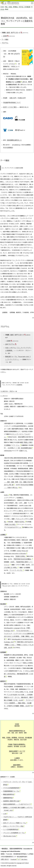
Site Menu (24, 859)
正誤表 (5, 36)
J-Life (5, 814)
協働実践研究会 (8, 798)
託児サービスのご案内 (10, 107)
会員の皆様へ (17, 765)
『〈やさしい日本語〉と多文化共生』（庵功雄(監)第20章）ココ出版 (19, 674)
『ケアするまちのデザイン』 (13, 527)
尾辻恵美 (3, 604)
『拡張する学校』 (20, 556)
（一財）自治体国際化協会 (24, 448)
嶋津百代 (3, 681)
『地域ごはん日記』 (10, 525)
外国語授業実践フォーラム (11, 791)
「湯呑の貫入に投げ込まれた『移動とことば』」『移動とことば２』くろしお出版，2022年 (19, 645)
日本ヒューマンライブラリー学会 (13, 826)
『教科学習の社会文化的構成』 (22, 559)
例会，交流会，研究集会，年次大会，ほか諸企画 (18, 7)
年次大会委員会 (8, 148)
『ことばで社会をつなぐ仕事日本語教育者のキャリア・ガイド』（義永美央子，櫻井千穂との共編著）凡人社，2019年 (19, 697)
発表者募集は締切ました (14, 140)
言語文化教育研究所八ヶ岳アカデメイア (17, 804)
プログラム (5, 43)
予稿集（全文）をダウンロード (11, 33)
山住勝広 (3, 535)
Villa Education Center (10, 836)
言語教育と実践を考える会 (11, 801)
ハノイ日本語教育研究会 (11, 830)
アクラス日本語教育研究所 (11, 788)
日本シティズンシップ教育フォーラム (15, 823)
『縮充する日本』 (19, 522)
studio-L (6, 495)
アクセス (12, 64)
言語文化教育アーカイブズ (17, 751)
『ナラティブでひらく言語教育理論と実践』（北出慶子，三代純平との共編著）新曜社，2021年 (19, 703)
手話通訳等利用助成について (12, 103)
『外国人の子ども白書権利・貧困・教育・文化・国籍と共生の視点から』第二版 (18, 482)
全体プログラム (10, 344)
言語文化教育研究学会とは (17, 731)
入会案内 (17, 758)
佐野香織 (3, 652)
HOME (2, 7)
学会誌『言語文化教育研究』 (17, 744)
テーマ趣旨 (5, 40)
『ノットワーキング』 (16, 570)
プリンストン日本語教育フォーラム (14, 833)
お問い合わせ (5, 859)
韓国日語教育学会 (9, 794)
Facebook (13, 859)
